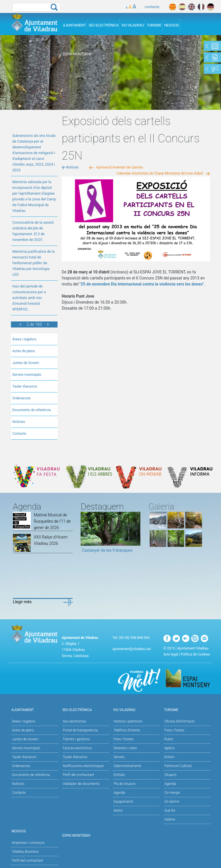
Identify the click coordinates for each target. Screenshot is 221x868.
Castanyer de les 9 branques (107, 550)
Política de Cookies (195, 654)
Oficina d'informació (179, 721)
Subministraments (128, 766)
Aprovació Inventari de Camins (119, 167)
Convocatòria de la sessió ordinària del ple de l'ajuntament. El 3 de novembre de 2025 (33, 231)
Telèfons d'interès (127, 730)
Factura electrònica (77, 748)
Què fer (170, 810)
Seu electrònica (74, 721)
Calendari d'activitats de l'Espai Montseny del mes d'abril (160, 173)
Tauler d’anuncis (75, 757)
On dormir (172, 802)
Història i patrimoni (128, 721)
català (173, 7)
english (192, 7)
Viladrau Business (25, 852)
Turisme (154, 25)
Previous (85, 534)
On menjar (172, 793)
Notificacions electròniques (83, 766)
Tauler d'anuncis (25, 386)
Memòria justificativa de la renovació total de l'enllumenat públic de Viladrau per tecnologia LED (34, 263)
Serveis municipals (27, 375)
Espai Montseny (77, 54)
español (182, 7)
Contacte (19, 434)
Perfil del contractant (78, 775)
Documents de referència (32, 410)
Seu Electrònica (104, 25)
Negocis (172, 25)
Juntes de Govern (26, 363)
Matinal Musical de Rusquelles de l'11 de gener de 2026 (52, 521)
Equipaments (124, 802)
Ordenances (22, 398)
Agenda (119, 793)
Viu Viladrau (133, 25)
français (201, 7)
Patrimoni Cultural (178, 766)
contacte (152, 7)
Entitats (119, 775)
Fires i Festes (124, 739)
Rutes (169, 739)
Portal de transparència (80, 730)
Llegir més (22, 602)
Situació (170, 775)
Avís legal (171, 654)
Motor (118, 810)
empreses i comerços (28, 843)
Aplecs (169, 748)
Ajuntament (74, 25)
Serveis (119, 757)
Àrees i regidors (24, 339)
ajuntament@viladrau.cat (132, 649)
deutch (210, 7)
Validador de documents (81, 784)
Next (136, 534)
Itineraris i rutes (125, 748)
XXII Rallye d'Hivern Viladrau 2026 (51, 540)
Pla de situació (125, 784)
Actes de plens (24, 351)
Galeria (170, 819)
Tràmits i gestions (76, 739)
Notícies (19, 422)
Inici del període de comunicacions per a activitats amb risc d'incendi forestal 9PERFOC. (29, 298)
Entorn (169, 757)
